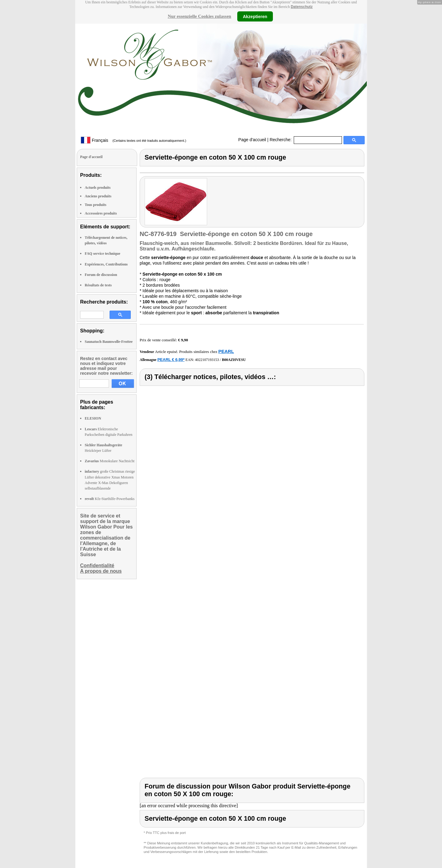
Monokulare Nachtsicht (110, 461)
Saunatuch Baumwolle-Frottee (109, 342)
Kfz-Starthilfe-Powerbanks (110, 499)
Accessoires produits (101, 213)
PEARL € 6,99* (171, 360)
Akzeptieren (255, 16)
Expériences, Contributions (106, 264)
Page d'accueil (252, 140)
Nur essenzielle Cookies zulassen (199, 16)
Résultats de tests (98, 285)
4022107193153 (207, 360)
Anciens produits (98, 196)
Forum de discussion (101, 275)
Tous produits (95, 205)
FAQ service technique (103, 254)
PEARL (226, 351)
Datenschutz (302, 7)
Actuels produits (98, 188)
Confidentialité (97, 566)
